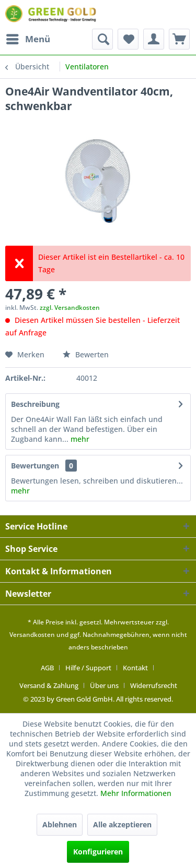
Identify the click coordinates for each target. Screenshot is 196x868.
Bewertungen (35, 466)
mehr (79, 439)
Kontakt (135, 668)
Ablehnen (60, 824)
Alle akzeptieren (122, 824)
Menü (28, 38)
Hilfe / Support (88, 668)
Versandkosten (32, 635)
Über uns (104, 685)
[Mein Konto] (154, 39)
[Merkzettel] (128, 39)
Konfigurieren (98, 852)
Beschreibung (35, 404)
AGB (47, 668)
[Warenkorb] (179, 39)
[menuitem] (28, 39)
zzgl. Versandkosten (70, 308)
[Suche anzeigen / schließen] (102, 39)
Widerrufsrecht (154, 685)
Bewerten (86, 354)
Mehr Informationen (136, 793)
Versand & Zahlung (49, 685)
